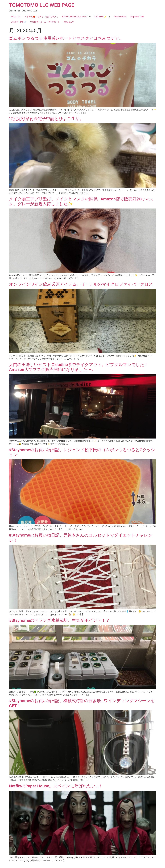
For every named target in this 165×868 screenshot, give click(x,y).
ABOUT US (16, 17)
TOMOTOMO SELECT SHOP (75, 17)
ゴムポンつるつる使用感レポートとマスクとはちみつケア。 (68, 38)
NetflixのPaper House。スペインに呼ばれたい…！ (56, 786)
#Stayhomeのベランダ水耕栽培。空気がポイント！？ (59, 620)
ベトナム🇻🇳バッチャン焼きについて (41, 17)
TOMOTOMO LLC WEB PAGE (42, 5)
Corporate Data (137, 17)
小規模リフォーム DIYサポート (45, 22)
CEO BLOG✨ (101, 17)
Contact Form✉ (18, 22)
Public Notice (120, 17)
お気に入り (69, 22)
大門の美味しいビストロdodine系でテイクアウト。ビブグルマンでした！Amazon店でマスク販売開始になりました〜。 (79, 367)
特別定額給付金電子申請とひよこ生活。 (46, 119)
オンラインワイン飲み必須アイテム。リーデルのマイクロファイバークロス (81, 284)
